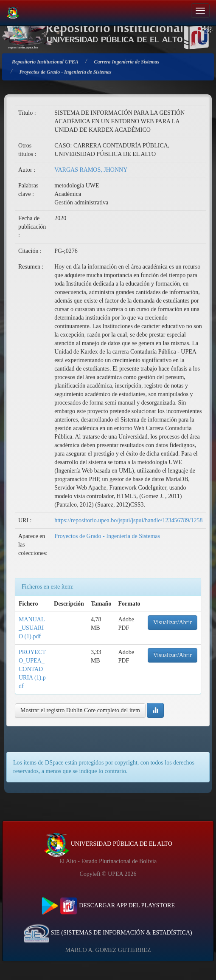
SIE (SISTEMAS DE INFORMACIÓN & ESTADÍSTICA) (108, 933)
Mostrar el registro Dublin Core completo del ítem (80, 710)
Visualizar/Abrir (173, 622)
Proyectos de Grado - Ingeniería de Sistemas (107, 536)
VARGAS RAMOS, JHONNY (91, 170)
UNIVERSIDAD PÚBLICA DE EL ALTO (108, 844)
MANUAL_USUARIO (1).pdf (32, 628)
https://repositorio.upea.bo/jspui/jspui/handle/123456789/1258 (128, 520)
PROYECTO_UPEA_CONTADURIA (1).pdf (32, 669)
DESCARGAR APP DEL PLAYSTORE (108, 905)
